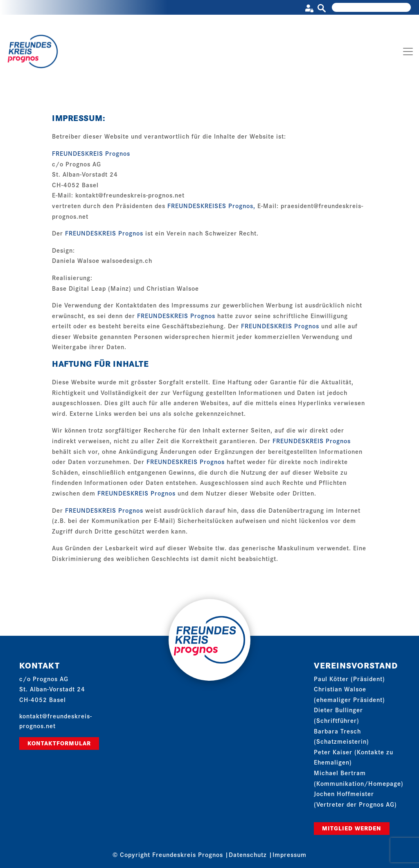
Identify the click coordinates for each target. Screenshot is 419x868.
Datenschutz (248, 854)
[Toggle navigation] (408, 52)
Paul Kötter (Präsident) (349, 678)
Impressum (289, 854)
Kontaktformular (59, 743)
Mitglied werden (352, 828)
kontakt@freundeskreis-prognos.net (130, 195)
